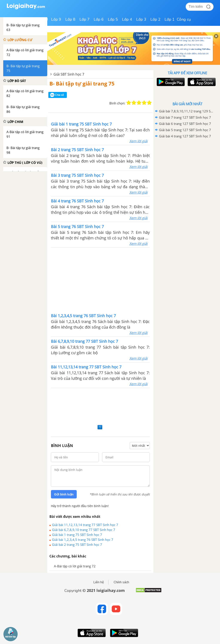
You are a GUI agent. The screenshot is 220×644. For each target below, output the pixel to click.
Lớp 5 (113, 19)
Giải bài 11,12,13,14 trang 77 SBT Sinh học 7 (85, 525)
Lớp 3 (141, 19)
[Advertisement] (100, 280)
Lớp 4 (127, 19)
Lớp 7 (85, 19)
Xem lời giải (138, 141)
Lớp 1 (170, 19)
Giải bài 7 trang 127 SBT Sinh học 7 (185, 117)
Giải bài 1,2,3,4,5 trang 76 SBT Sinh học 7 (83, 540)
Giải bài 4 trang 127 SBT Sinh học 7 (185, 136)
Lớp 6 (99, 19)
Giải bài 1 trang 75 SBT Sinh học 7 (77, 535)
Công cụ (184, 19)
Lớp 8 (70, 19)
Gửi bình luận (64, 494)
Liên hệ (99, 582)
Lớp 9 (56, 19)
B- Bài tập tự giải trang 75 (82, 83)
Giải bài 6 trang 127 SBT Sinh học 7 (185, 124)
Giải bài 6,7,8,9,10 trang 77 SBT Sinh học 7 (84, 530)
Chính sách (121, 582)
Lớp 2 (155, 19)
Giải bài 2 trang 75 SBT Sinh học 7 (77, 545)
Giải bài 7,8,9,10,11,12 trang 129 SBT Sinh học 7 (187, 111)
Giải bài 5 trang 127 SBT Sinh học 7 (185, 130)
